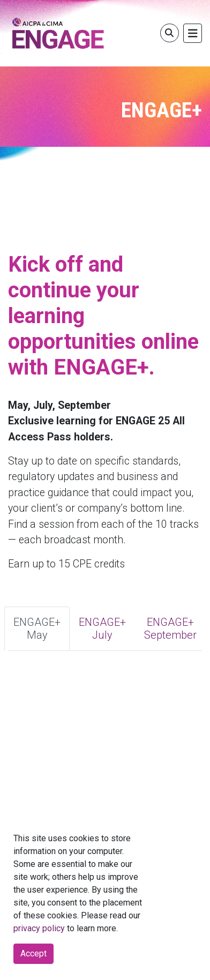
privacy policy (39, 928)
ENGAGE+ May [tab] (37, 629)
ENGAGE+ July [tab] (102, 629)
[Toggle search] (170, 33)
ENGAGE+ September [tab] (170, 629)
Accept (33, 953)
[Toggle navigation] (193, 33)
